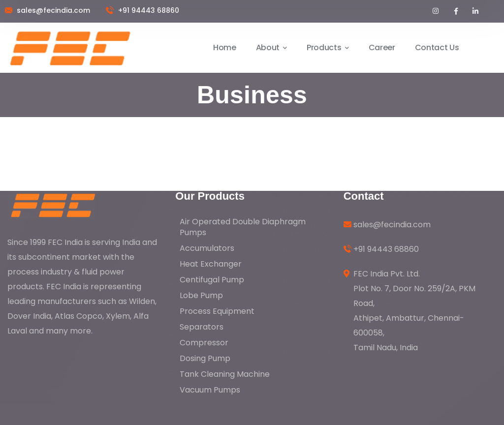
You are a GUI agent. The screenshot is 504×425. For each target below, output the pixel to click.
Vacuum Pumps (210, 390)
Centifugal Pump (212, 280)
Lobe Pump (201, 295)
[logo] (52, 204)
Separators (202, 327)
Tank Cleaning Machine (225, 374)
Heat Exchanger (211, 264)
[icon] (436, 11)
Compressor (204, 343)
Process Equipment (217, 311)
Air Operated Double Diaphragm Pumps (243, 227)
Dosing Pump (205, 358)
